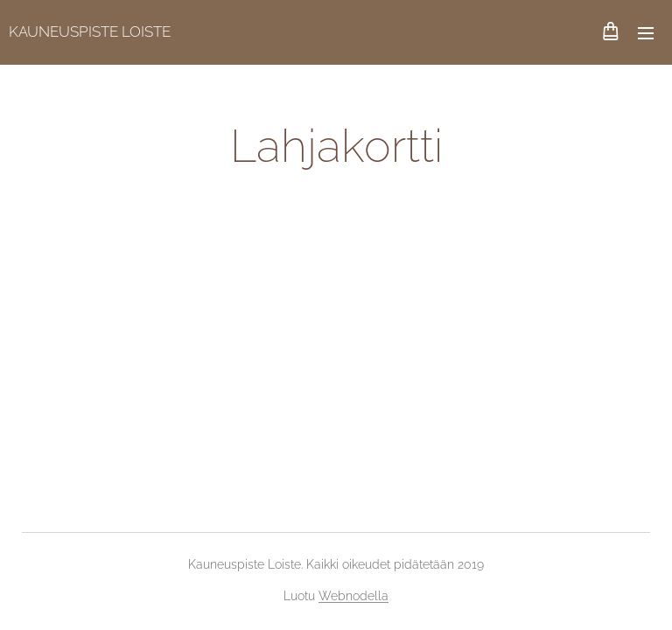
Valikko (646, 33)
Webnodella (353, 596)
